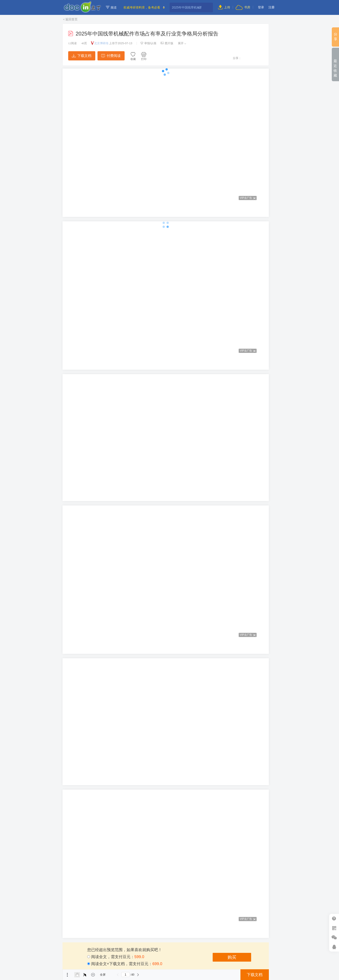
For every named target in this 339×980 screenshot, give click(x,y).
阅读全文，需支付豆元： (116, 957)
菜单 (67, 975)
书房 (243, 7)
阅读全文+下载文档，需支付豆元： (125, 964)
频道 (111, 7)
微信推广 (334, 937)
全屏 (103, 975)
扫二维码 (334, 928)
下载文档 (82, 56)
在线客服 (334, 947)
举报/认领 (148, 43)
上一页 (118, 975)
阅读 (72, 43)
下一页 (138, 975)
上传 (224, 7)
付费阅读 (111, 56)
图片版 (167, 43)
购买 (232, 957)
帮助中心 (334, 919)
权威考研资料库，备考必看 (142, 7)
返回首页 (71, 19)
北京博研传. (102, 43)
